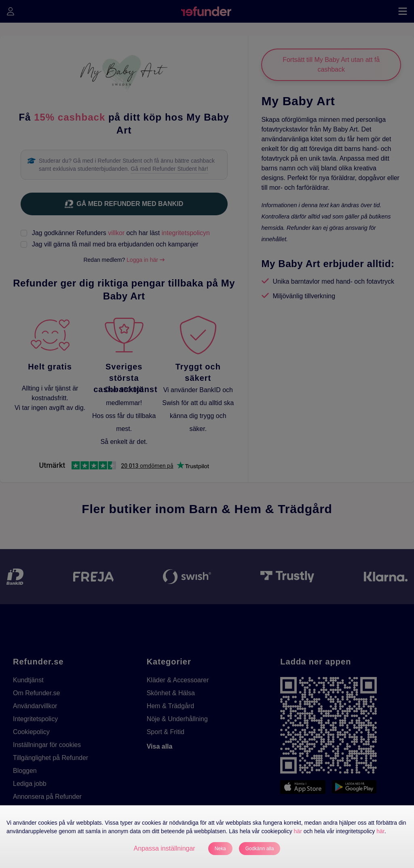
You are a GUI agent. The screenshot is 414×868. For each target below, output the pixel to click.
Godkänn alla (260, 849)
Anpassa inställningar (165, 848)
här (298, 831)
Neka (220, 849)
